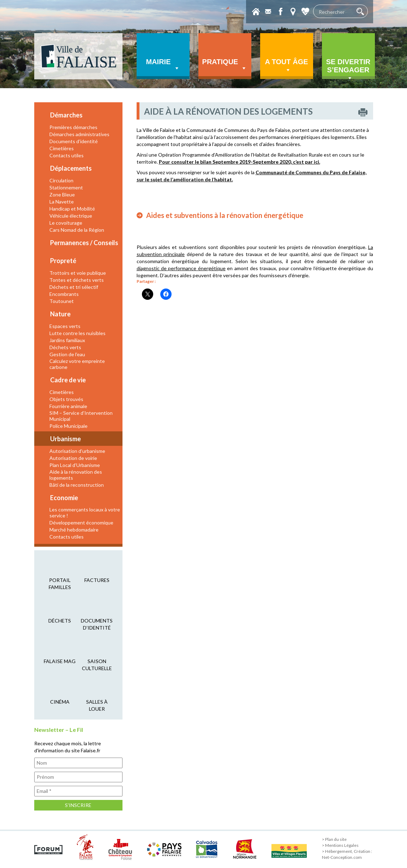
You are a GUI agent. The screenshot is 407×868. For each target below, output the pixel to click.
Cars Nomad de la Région (77, 230)
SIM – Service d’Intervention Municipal (81, 416)
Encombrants (64, 294)
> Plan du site (334, 839)
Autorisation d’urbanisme (77, 451)
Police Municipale (68, 426)
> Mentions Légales (340, 845)
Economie (64, 498)
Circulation (61, 180)
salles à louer (97, 705)
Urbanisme (65, 439)
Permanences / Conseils (84, 243)
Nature (60, 314)
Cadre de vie (68, 380)
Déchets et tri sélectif (74, 287)
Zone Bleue (62, 195)
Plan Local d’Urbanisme (75, 465)
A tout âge (286, 66)
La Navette (62, 202)
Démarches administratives (79, 134)
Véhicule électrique (71, 216)
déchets (60, 621)
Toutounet (62, 301)
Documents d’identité (74, 141)
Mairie (163, 65)
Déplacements (71, 168)
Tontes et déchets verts (77, 280)
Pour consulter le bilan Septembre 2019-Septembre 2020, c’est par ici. (240, 162)
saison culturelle (97, 665)
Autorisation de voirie (73, 458)
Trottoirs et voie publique (78, 273)
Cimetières (62, 148)
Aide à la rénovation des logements (76, 475)
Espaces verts (65, 326)
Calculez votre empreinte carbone (77, 364)
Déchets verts (65, 347)
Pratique (225, 65)
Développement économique (81, 523)
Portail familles (60, 584)
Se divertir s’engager (348, 68)
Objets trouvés (66, 399)
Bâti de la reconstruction (77, 485)
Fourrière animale (68, 406)
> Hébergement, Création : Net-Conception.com (347, 854)
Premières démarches (73, 127)
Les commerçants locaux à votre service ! (85, 512)
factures (97, 580)
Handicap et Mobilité (72, 209)
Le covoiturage (66, 223)
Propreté (63, 261)
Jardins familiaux (67, 340)
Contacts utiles (67, 155)
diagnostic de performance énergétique (181, 268)
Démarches (66, 115)
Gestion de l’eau (67, 354)
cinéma (60, 702)
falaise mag (60, 661)
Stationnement (66, 187)
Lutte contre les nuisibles (77, 333)
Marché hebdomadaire (74, 530)
